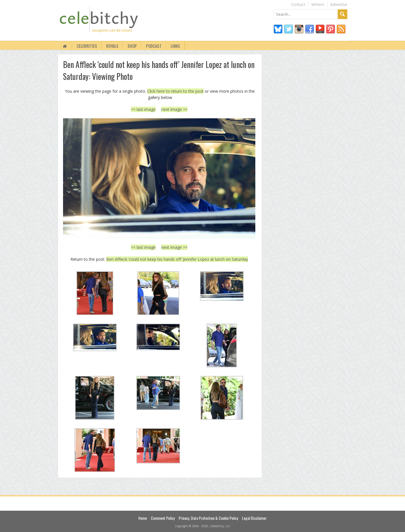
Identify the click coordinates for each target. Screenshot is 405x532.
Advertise (339, 4)
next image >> (174, 109)
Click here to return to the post (175, 91)
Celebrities (87, 46)
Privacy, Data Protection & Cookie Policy (208, 518)
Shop (132, 46)
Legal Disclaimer (254, 518)
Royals (112, 46)
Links (175, 46)
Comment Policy (163, 518)
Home (143, 518)
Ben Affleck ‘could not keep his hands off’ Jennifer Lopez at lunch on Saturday (177, 259)
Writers (318, 4)
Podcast (154, 46)
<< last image (143, 109)
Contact (298, 4)
